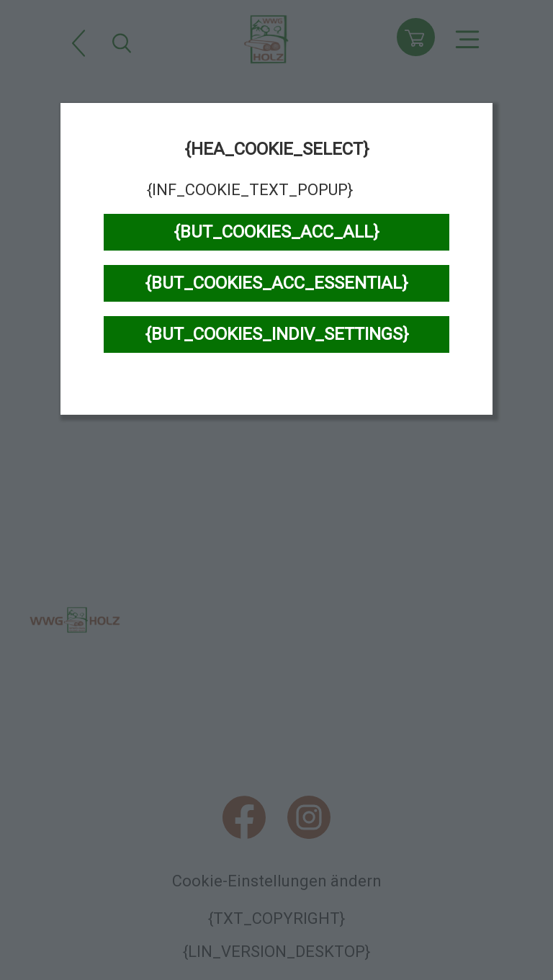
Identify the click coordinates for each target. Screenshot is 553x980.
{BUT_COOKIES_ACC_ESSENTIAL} (276, 283)
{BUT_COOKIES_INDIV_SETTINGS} (277, 334)
